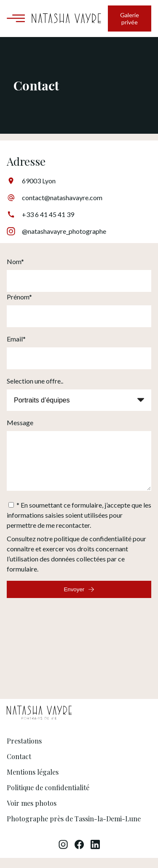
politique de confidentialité (93, 549)
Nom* (15, 261)
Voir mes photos (32, 813)
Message (20, 422)
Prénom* (19, 297)
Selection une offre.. (35, 381)
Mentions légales (33, 782)
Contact (19, 766)
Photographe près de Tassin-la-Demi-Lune (74, 829)
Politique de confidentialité (48, 798)
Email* (16, 339)
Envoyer (79, 599)
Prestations (24, 751)
